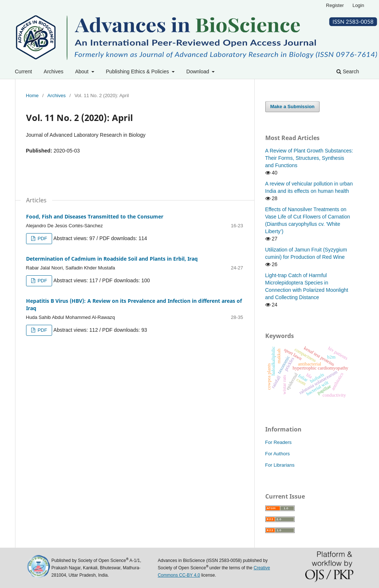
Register (335, 5)
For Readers (278, 442)
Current (24, 71)
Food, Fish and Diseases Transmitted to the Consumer (95, 216)
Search (348, 71)
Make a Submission (293, 106)
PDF (42, 238)
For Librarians (280, 465)
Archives (54, 71)
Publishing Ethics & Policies (138, 71)
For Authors (278, 454)
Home (32, 95)
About (83, 71)
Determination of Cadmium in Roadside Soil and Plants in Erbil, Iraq (112, 259)
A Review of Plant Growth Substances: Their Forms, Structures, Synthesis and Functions (309, 158)
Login (358, 5)
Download (198, 71)
